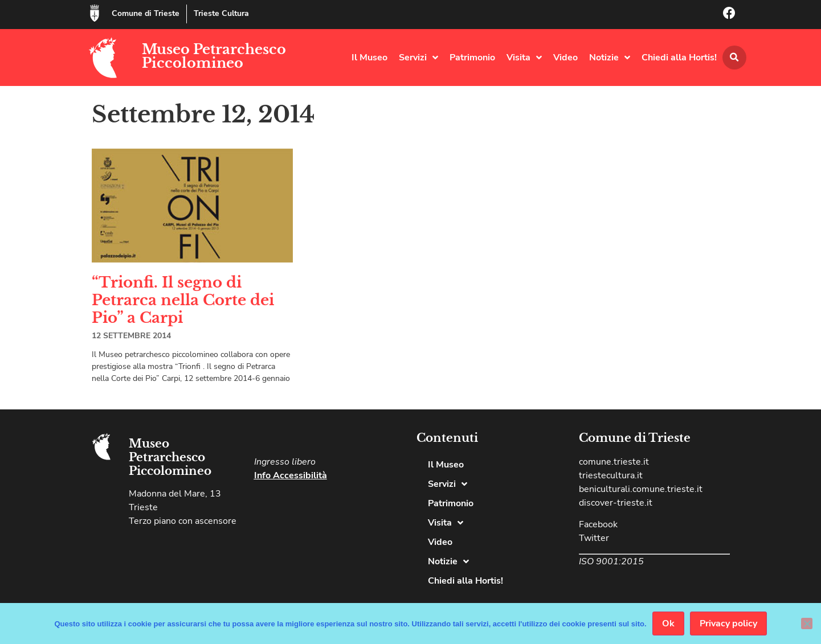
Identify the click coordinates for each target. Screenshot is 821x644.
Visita (524, 58)
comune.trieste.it (614, 462)
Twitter (594, 538)
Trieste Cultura (221, 13)
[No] (807, 624)
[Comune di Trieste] (95, 13)
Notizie (610, 58)
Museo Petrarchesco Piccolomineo (214, 56)
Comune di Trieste (146, 13)
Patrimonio (472, 58)
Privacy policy (728, 624)
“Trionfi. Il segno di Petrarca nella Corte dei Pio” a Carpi (183, 300)
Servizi (418, 58)
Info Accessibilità (291, 475)
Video (565, 58)
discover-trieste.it (616, 503)
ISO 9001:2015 (611, 561)
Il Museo (369, 58)
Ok (668, 624)
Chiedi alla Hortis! (679, 58)
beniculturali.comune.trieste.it (641, 489)
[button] (734, 58)
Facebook (598, 524)
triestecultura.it (611, 475)
